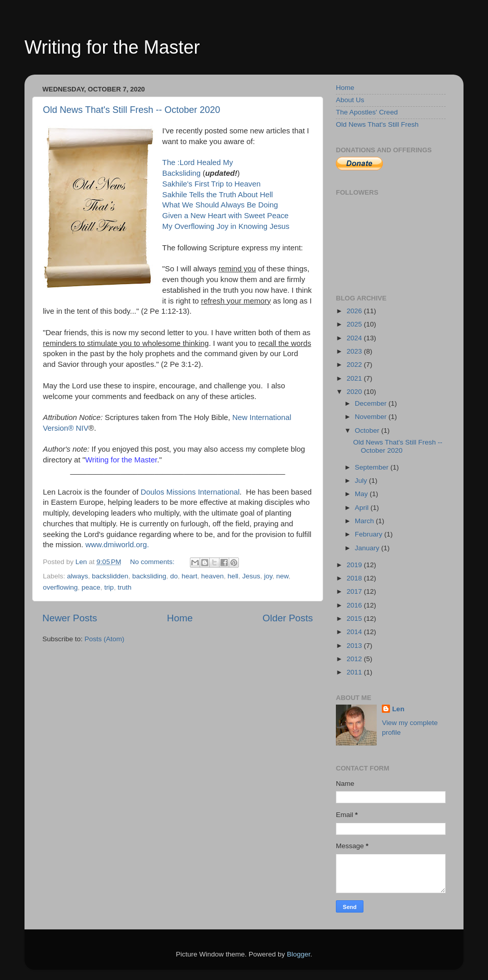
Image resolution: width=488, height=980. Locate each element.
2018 (355, 578)
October (368, 430)
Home (180, 618)
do (174, 576)
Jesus (251, 576)
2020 (355, 392)
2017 (355, 591)
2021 (355, 378)
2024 (355, 338)
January (368, 548)
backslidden (110, 576)
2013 (355, 646)
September (373, 467)
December (372, 403)
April (363, 508)
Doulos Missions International (190, 492)
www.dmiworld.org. (117, 545)
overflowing (60, 587)
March (365, 521)
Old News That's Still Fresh (377, 124)
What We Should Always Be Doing (220, 205)
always (77, 576)
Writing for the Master (112, 47)
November (372, 417)
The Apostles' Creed (367, 112)
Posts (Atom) (105, 639)
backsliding (149, 576)
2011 (355, 672)
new (282, 576)
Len (398, 709)
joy (268, 576)
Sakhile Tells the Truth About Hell (218, 195)
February (370, 534)
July (362, 481)
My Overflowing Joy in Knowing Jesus (226, 226)
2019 (355, 565)
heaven (212, 576)
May (362, 494)
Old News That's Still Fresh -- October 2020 (131, 110)
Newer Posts (70, 618)
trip (109, 587)
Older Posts (288, 618)
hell (233, 576)
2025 (355, 324)
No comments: (153, 562)
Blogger (299, 954)
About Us (350, 100)
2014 (355, 632)
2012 (355, 659)
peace (91, 587)
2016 (355, 605)
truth (124, 587)
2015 (355, 619)
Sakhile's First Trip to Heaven (212, 184)
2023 (355, 351)
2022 (355, 365)
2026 (355, 311)
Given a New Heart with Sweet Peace (226, 216)
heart (190, 576)
